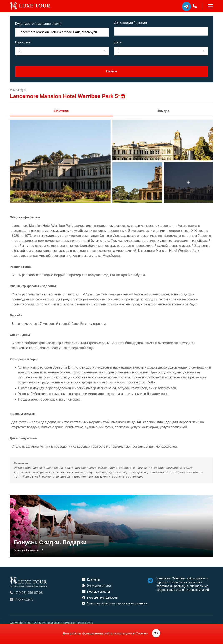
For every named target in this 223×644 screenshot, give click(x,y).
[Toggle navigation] (208, 6)
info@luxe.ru (22, 599)
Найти (111, 71)
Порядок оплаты (96, 592)
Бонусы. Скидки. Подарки (50, 542)
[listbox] (62, 51)
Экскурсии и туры (97, 586)
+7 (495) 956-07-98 (26, 593)
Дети (118, 42)
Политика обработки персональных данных (115, 603)
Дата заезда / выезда (131, 23)
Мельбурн (18, 90)
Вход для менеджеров (100, 598)
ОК (156, 633)
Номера (163, 111)
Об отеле (61, 111)
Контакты (91, 579)
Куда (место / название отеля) (38, 24)
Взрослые (23, 42)
